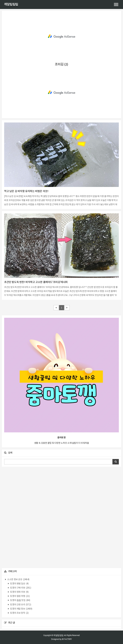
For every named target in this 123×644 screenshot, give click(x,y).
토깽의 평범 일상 (19, 584)
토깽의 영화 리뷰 (19, 592)
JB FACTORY (67, 639)
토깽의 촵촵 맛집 (20, 600)
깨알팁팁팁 (11, 4)
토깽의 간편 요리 (20, 605)
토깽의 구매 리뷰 (20, 588)
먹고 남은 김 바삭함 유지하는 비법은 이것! (26, 191)
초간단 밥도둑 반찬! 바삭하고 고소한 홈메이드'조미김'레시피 (36, 282)
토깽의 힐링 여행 (20, 596)
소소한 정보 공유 (18, 580)
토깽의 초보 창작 (19, 613)
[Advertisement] (61, 36)
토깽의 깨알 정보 (21, 609)
